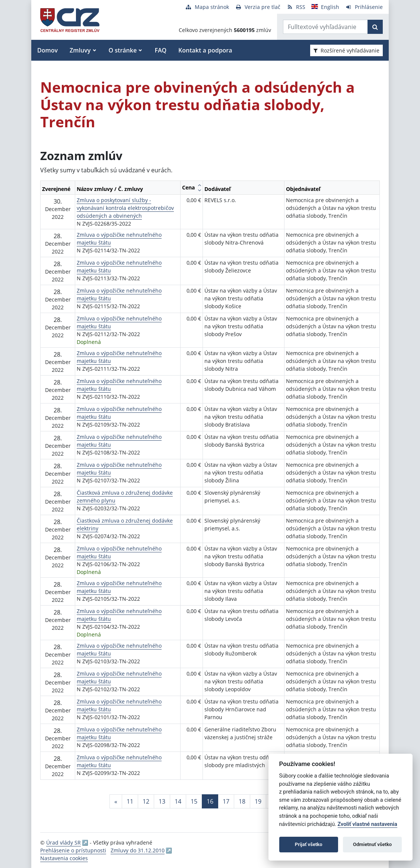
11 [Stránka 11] (130, 801)
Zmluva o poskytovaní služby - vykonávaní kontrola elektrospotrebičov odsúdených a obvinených (125, 208)
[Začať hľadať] (375, 27)
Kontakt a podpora (205, 50)
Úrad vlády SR (63, 843)
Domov (47, 50)
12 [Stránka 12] (146, 801)
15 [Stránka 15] (194, 801)
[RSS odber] (296, 7)
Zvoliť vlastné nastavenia (367, 824)
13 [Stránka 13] (162, 801)
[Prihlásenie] (364, 7)
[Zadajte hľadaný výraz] (325, 27)
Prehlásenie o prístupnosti (73, 850)
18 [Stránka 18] (242, 801)
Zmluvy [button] (80, 50)
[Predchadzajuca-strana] (116, 801)
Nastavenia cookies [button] (64, 858)
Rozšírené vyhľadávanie (346, 50)
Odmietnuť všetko (372, 844)
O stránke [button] (123, 50)
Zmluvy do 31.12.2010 (138, 850)
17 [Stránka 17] (226, 801)
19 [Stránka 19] (258, 801)
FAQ (160, 50)
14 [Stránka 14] (178, 801)
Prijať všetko (309, 844)
